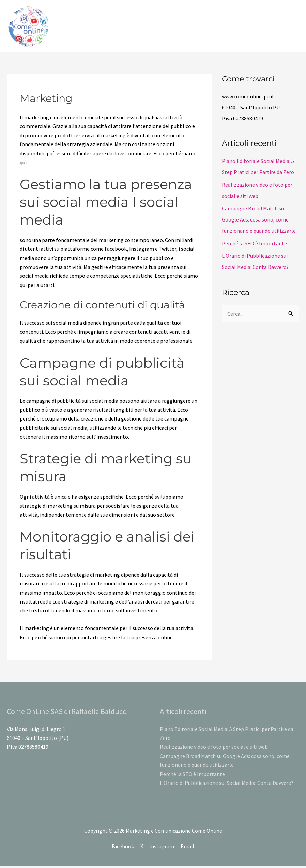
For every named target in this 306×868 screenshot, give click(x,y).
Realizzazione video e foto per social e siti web (214, 749)
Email (188, 848)
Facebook (123, 848)
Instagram (162, 848)
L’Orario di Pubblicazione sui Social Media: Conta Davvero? (227, 785)
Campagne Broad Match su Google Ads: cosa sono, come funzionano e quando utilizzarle (259, 220)
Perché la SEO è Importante (254, 243)
